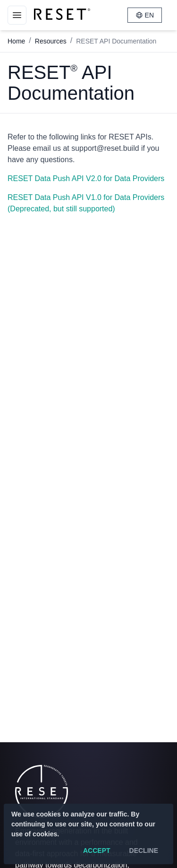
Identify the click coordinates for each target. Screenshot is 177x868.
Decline (144, 851)
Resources (51, 41)
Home (16, 41)
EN (145, 15)
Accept (97, 851)
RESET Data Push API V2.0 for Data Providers (86, 178)
